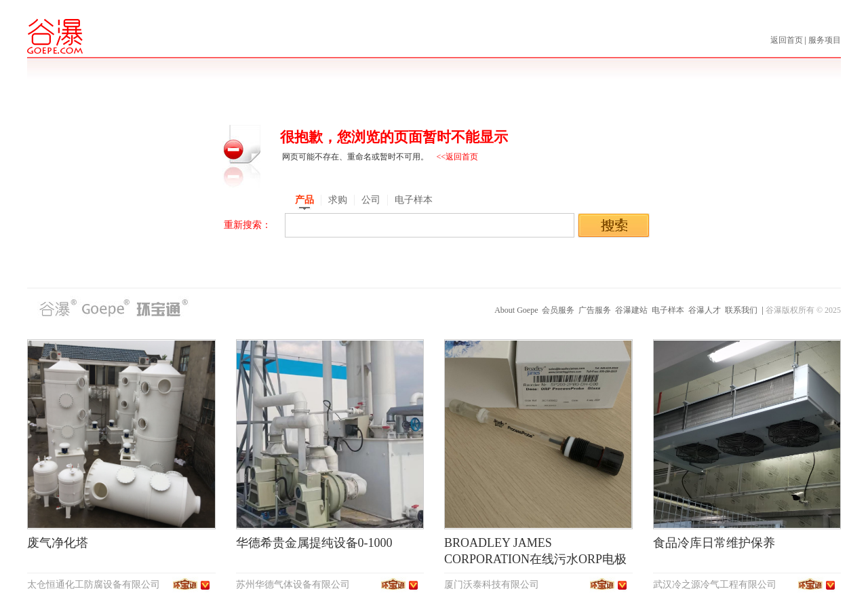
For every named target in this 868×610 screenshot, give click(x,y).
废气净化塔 (58, 543)
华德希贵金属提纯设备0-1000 (314, 543)
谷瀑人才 (705, 310)
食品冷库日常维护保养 (714, 543)
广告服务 (595, 310)
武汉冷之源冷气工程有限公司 (715, 585)
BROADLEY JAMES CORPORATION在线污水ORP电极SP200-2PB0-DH (535, 559)
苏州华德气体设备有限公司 (293, 585)
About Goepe (516, 310)
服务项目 (825, 40)
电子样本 (668, 310)
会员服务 (558, 310)
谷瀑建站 (631, 310)
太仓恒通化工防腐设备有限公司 (94, 585)
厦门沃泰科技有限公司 (492, 585)
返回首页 (788, 40)
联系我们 (741, 310)
